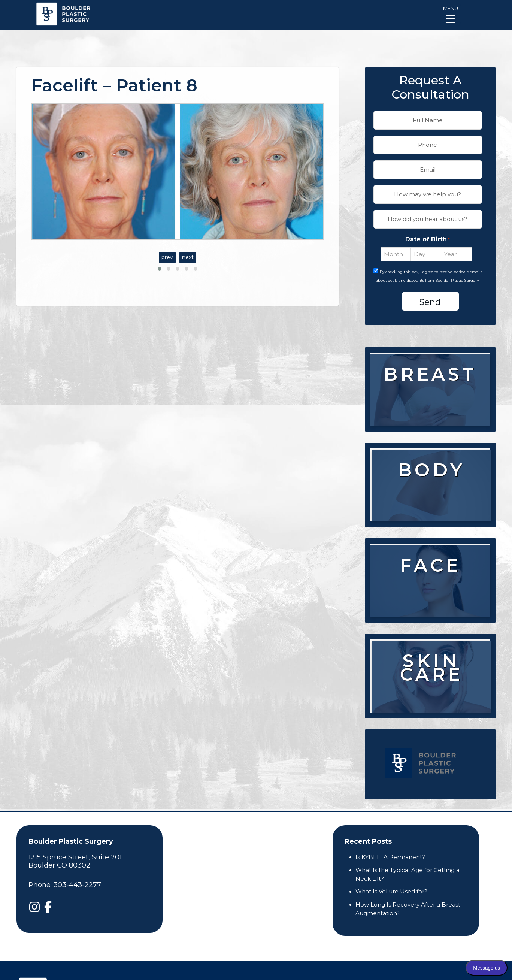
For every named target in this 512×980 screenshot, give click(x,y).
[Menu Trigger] (450, 14)
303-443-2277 (77, 885)
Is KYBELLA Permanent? (390, 857)
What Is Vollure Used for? (391, 891)
